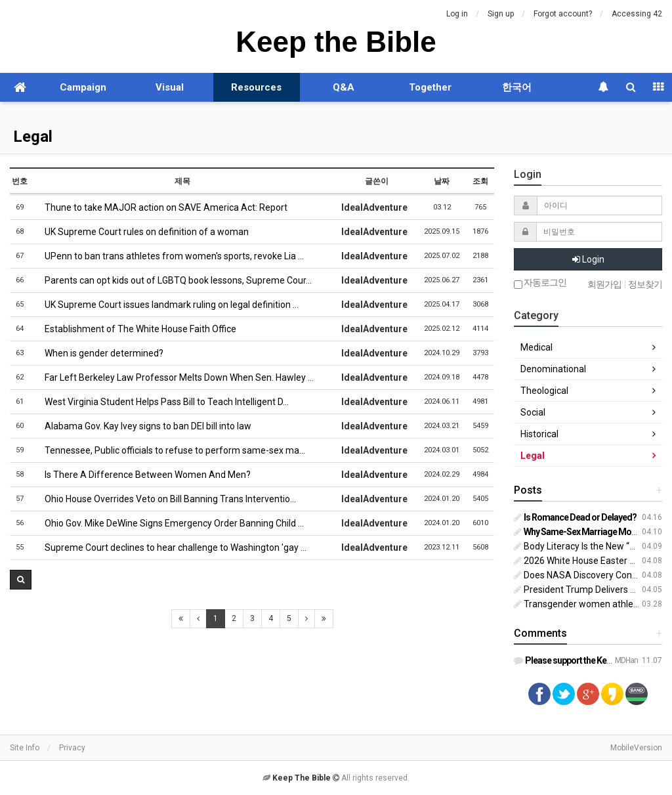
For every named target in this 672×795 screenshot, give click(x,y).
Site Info (25, 748)
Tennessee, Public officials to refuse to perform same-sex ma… (170, 450)
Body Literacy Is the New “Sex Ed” (587, 546)
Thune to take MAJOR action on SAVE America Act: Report (161, 207)
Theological (544, 391)
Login (588, 259)
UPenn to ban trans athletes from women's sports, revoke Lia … (169, 256)
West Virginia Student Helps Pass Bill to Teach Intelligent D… (162, 402)
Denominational (553, 369)
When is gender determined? (99, 353)
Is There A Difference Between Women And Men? (143, 475)
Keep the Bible (336, 42)
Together (430, 87)
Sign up (501, 14)
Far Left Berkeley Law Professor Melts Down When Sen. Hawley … (174, 377)
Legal (33, 137)
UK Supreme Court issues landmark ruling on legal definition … (167, 305)
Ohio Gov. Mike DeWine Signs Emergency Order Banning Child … (169, 523)
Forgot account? (563, 14)
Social (533, 412)
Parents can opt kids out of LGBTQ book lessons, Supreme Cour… (173, 280)
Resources (256, 87)
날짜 (442, 181)
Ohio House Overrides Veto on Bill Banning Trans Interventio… (165, 499)
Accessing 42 (637, 14)
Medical (536, 347)
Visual (170, 87)
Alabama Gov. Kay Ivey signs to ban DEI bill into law (143, 426)
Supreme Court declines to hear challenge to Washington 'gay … (171, 548)
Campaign (83, 87)
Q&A (344, 87)
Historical (539, 434)
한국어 (517, 87)
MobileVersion (636, 748)
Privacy (72, 748)
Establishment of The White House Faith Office (136, 329)
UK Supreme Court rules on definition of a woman (142, 232)
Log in (457, 14)
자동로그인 (540, 283)
